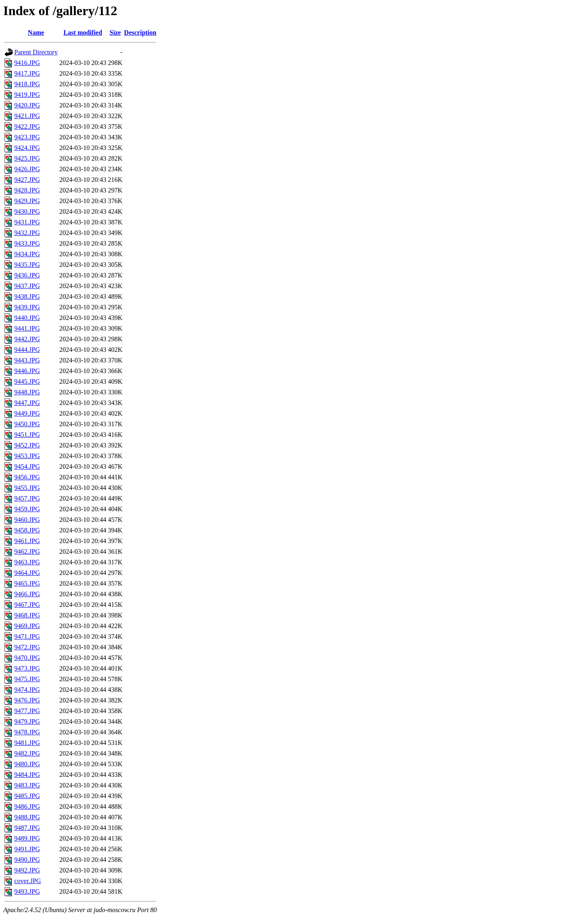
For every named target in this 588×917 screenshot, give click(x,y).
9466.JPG (27, 594)
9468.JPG (27, 615)
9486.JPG (27, 806)
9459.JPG (27, 509)
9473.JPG (27, 668)
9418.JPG (27, 84)
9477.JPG (27, 711)
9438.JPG (27, 296)
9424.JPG (27, 148)
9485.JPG (27, 796)
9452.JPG (27, 445)
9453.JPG (27, 456)
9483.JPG (27, 785)
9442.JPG (27, 339)
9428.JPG (27, 190)
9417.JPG (27, 73)
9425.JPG (27, 158)
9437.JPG (27, 286)
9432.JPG (27, 233)
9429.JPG (27, 201)
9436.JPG (27, 275)
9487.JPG (27, 828)
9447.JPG (27, 403)
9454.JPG (27, 466)
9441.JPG (27, 328)
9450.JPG (27, 424)
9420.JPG (27, 105)
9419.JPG (27, 95)
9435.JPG (27, 265)
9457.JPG (27, 498)
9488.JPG (27, 817)
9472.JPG (27, 647)
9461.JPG (27, 541)
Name (36, 32)
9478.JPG (27, 732)
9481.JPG (27, 743)
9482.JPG (27, 753)
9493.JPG (27, 891)
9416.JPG (27, 63)
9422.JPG (27, 126)
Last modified (83, 32)
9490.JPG (27, 860)
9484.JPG (27, 775)
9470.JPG (27, 658)
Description (140, 32)
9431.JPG (27, 222)
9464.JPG (27, 573)
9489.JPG (27, 838)
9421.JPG (27, 116)
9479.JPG (27, 721)
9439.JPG (27, 307)
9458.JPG (27, 530)
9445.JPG (27, 381)
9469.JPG (27, 626)
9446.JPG (27, 371)
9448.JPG (27, 392)
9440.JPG (27, 318)
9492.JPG (27, 870)
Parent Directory (36, 52)
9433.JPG (27, 243)
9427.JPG (27, 180)
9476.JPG (27, 700)
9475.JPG (27, 679)
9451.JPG (27, 435)
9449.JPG (27, 413)
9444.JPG (27, 350)
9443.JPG (27, 360)
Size (115, 32)
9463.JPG (27, 562)
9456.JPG (27, 477)
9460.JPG (27, 520)
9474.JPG (27, 690)
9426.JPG (27, 169)
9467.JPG (27, 605)
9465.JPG (27, 583)
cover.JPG (28, 881)
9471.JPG (27, 636)
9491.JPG (27, 849)
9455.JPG (27, 488)
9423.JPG (27, 137)
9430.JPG (27, 211)
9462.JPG (27, 551)
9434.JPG (27, 254)
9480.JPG (27, 764)
